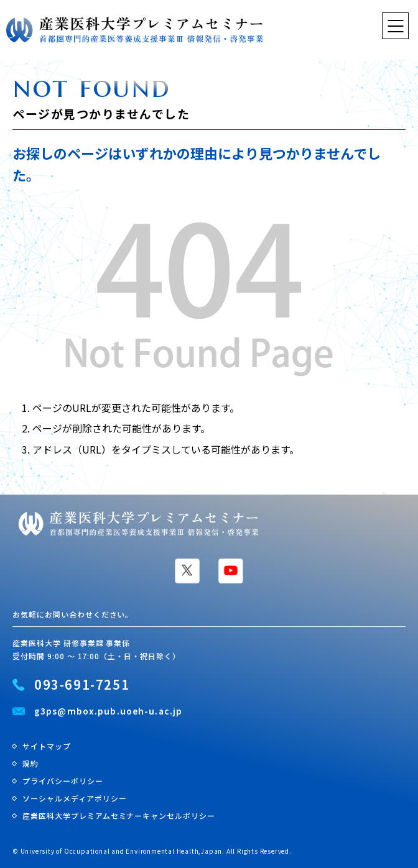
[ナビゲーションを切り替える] (395, 26)
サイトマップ (47, 746)
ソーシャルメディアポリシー (74, 798)
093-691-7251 (82, 685)
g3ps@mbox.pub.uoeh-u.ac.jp (108, 711)
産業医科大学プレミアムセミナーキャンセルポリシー (119, 815)
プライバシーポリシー (63, 781)
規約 (30, 763)
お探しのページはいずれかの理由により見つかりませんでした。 (197, 164)
